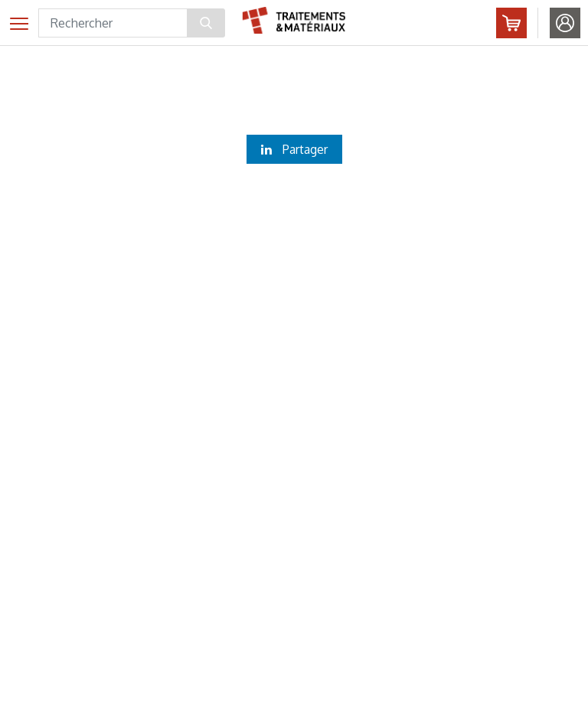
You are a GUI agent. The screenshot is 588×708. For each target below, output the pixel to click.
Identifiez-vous (565, 23)
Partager (294, 149)
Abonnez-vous (511, 23)
